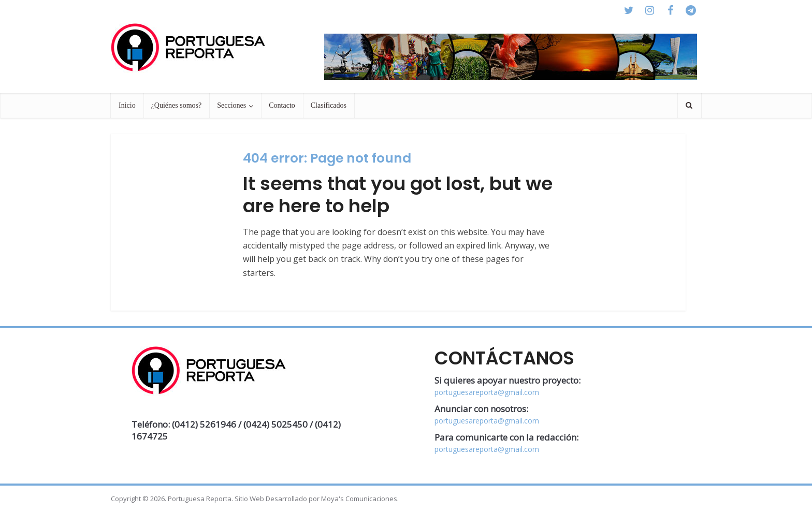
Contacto (282, 105)
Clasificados (329, 105)
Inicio (127, 105)
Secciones (231, 105)
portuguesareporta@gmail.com (487, 392)
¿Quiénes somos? (177, 105)
